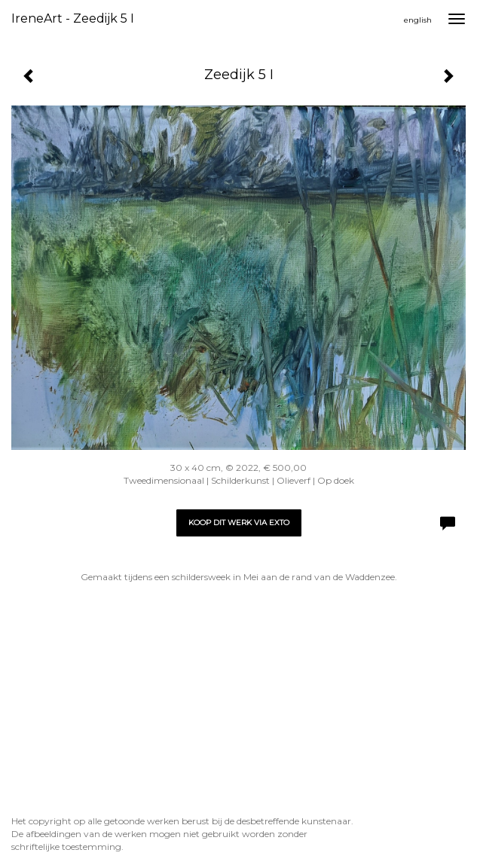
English (418, 20)
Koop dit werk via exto (239, 523)
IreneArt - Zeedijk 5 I (73, 18)
